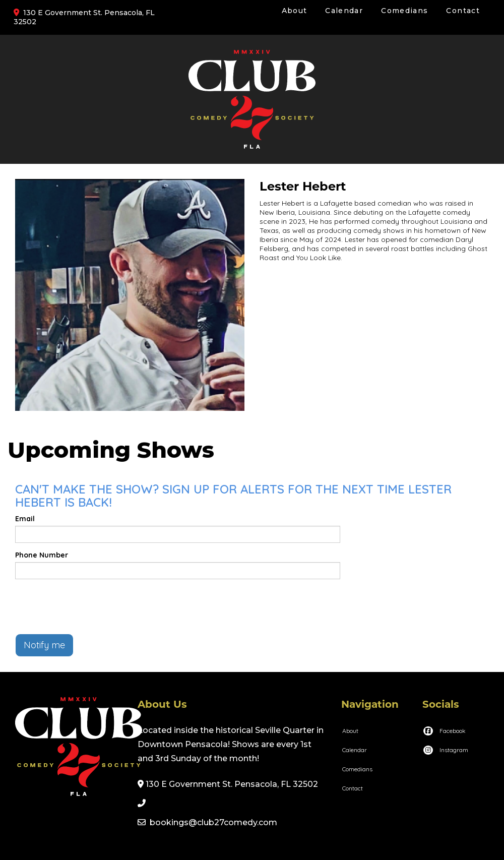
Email (25, 519)
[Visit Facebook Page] (444, 731)
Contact (463, 11)
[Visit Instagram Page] (445, 750)
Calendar (344, 11)
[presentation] (92, 606)
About (295, 11)
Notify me (44, 645)
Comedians (404, 11)
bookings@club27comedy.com (213, 822)
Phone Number (42, 555)
